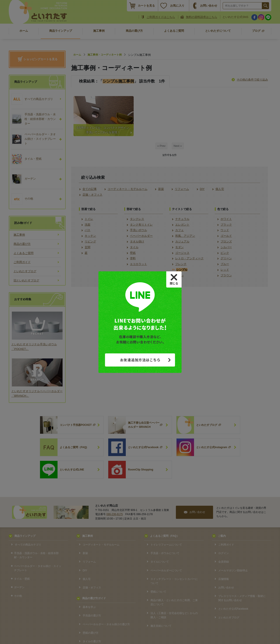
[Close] (174, 279)
